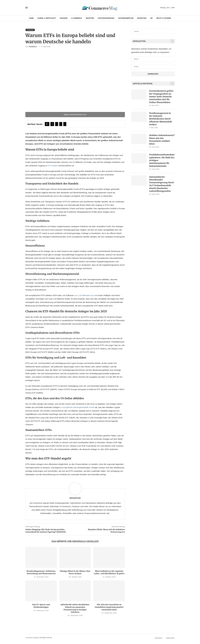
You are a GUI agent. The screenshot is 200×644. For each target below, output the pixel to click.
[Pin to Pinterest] (61, 124)
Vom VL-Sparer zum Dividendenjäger (41, 606)
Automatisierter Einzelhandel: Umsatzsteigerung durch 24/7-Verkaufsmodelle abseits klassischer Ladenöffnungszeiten (162, 184)
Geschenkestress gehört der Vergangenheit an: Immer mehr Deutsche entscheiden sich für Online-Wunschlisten (161, 97)
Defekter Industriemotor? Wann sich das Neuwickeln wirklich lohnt (162, 140)
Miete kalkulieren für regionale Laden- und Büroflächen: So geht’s (109, 572)
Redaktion (33, 47)
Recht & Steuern (164, 18)
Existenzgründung (106, 18)
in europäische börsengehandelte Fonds (78, 407)
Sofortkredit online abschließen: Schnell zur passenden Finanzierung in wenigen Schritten (75, 608)
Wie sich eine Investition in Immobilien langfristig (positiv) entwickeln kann (109, 607)
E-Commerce (77, 18)
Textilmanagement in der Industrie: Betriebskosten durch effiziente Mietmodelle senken (161, 119)
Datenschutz (170, 638)
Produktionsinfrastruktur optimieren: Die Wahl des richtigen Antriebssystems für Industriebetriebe (162, 160)
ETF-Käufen (53, 166)
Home (31, 18)
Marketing (142, 18)
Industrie (90, 18)
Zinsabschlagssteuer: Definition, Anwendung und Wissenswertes (41, 572)
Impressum (159, 638)
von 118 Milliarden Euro (85, 295)
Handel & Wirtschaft (47, 18)
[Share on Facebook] (52, 124)
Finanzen (64, 18)
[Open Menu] (27, 8)
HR (151, 18)
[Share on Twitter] (57, 124)
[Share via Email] (65, 124)
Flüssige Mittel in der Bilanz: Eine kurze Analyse (75, 572)
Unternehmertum (126, 18)
